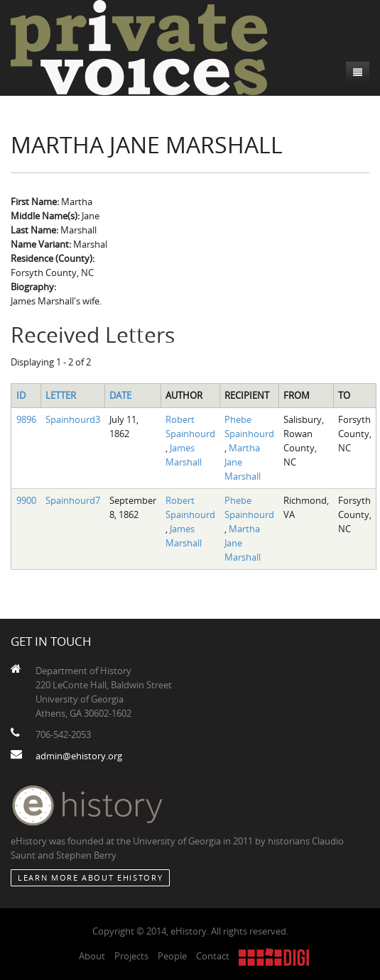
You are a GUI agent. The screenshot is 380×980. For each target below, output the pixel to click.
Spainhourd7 (73, 500)
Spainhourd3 (73, 419)
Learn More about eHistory (90, 877)
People (172, 956)
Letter (61, 395)
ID (21, 395)
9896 (26, 419)
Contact (213, 956)
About (92, 956)
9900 (26, 500)
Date (120, 395)
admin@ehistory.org (79, 756)
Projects (131, 956)
